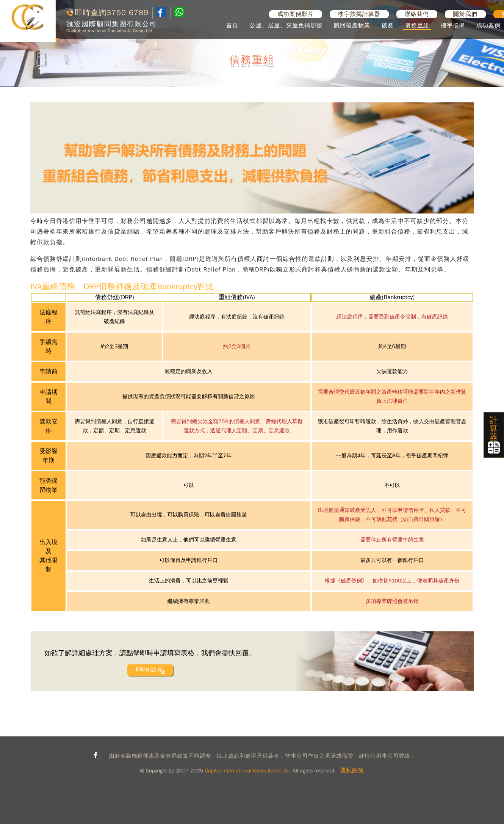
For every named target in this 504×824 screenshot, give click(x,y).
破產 (388, 25)
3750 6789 (128, 13)
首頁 (232, 25)
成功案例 (488, 25)
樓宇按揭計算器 (359, 14)
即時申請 (146, 670)
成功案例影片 (296, 14)
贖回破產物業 (352, 25)
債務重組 (417, 25)
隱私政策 (352, 771)
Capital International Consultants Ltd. (248, 771)
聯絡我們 (417, 14)
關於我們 (465, 14)
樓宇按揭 (453, 25)
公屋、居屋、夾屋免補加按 (286, 25)
